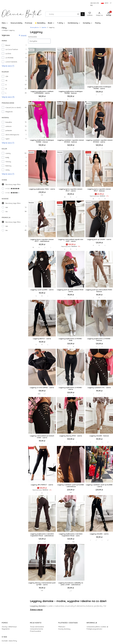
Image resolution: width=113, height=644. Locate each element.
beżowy (8, 166)
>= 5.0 (12, 189)
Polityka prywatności (94, 629)
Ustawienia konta (36, 629)
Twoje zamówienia (37, 627)
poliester (9, 130)
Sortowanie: (33, 37)
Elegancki (9, 112)
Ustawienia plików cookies (97, 627)
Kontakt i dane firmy (9, 641)
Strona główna (34, 27)
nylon (8, 139)
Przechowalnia (35, 631)
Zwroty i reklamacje (9, 627)
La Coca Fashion (12, 49)
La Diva (8, 54)
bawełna (9, 122)
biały (7, 157)
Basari (8, 45)
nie (6, 211)
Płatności (62, 627)
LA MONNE (9, 58)
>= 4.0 (12, 193)
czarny (8, 153)
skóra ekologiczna (12, 135)
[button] (83, 14)
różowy (8, 162)
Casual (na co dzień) (13, 107)
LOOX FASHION (11, 62)
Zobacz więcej (36, 610)
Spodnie (44, 27)
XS (6, 80)
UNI (7, 76)
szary (8, 170)
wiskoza (8, 126)
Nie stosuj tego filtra (13, 184)
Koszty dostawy (64, 629)
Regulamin (6, 629)
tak (7, 207)
